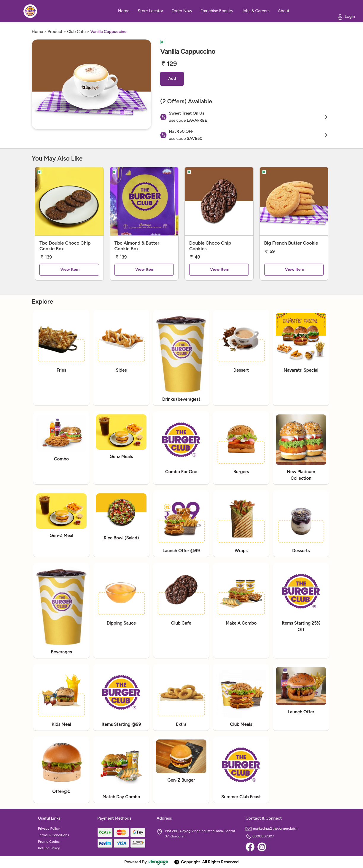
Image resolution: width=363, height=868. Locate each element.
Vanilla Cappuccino (109, 32)
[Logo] (30, 11)
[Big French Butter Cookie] (294, 201)
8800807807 (260, 836)
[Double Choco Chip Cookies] (219, 201)
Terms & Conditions (54, 835)
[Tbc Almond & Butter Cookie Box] (144, 201)
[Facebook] (250, 847)
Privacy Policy (49, 829)
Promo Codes (49, 842)
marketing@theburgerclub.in (272, 829)
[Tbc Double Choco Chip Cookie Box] (69, 201)
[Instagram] (262, 847)
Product (55, 32)
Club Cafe (76, 32)
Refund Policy (49, 848)
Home (37, 32)
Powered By (146, 862)
